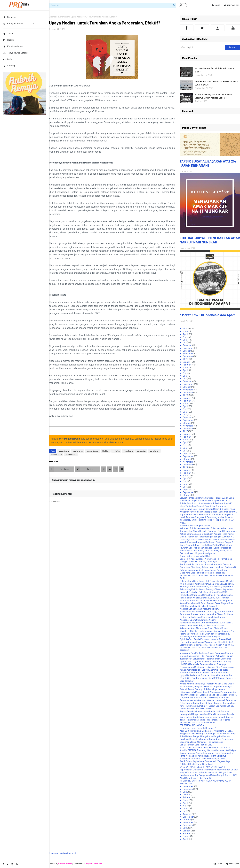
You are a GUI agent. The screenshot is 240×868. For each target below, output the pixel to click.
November (188, 353)
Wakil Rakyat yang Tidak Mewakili (196, 778)
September (189, 348)
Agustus (187, 345)
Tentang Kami (232, 5)
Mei (185, 337)
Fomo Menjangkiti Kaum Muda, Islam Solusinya (203, 756)
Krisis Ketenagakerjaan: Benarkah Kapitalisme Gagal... (207, 686)
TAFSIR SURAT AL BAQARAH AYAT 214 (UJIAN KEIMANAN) (208, 163)
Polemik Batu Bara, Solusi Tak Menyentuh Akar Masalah (207, 581)
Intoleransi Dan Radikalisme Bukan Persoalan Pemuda (206, 653)
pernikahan (154, 451)
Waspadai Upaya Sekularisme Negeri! (198, 620)
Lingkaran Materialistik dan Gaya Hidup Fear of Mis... (206, 697)
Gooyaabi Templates (93, 864)
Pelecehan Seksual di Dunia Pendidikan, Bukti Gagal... (206, 623)
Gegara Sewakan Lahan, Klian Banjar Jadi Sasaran (204, 711)
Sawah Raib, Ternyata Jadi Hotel (196, 556)
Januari (187, 362)
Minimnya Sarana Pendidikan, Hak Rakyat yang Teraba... (207, 586)
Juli (185, 342)
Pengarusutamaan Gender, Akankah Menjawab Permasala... (209, 700)
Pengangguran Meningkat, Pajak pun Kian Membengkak (207, 667)
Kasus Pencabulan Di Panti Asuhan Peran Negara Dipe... (207, 603)
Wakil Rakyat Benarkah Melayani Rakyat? (199, 609)
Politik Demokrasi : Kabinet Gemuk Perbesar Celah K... (207, 503)
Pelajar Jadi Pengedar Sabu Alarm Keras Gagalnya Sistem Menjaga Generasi (213, 96)
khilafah (116, 451)
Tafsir (8, 33)
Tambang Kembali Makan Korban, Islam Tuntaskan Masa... (208, 539)
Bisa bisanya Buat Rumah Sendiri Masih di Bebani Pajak (207, 509)
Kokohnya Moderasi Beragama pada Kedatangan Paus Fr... (208, 695)
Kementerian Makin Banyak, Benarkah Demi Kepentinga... (208, 531)
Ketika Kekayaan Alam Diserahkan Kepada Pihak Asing (207, 534)
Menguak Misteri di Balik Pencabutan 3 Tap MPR (203, 592)
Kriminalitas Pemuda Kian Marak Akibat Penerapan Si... (207, 600)
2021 (185, 359)
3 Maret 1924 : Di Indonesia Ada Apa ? (207, 315)
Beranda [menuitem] (9, 17)
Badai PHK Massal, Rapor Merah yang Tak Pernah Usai (206, 559)
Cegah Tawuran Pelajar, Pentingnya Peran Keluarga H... (207, 753)
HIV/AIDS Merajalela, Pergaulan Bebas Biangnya (203, 664)
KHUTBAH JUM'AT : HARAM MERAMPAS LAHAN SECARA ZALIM (216, 83)
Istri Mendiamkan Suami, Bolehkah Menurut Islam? (215, 70)
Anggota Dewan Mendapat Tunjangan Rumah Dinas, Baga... (209, 733)
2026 (186, 828)
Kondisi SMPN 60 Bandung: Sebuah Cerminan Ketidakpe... (209, 750)
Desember (188, 356)
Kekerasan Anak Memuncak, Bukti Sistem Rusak (204, 628)
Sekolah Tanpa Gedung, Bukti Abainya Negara (202, 689)
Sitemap (9, 66)
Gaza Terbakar (187, 681)
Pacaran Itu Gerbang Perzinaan (195, 525)
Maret (186, 331)
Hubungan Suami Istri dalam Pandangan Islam (202, 758)
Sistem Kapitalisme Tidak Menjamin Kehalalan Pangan (206, 656)
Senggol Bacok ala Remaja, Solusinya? (198, 562)
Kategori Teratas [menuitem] (13, 23)
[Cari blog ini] (202, 47)
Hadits (8, 40)
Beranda (52, 17)
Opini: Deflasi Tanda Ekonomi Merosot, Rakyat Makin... (207, 639)
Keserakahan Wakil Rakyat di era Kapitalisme (202, 625)
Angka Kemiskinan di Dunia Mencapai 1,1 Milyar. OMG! (206, 772)
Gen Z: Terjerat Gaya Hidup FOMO (196, 745)
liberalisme (128, 451)
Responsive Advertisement (63, 853)
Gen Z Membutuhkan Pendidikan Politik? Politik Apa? (206, 545)
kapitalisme (78, 451)
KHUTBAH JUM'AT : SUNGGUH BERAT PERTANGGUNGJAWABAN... (198, 724)
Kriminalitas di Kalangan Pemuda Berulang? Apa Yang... (207, 584)
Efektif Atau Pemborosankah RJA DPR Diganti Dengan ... (208, 678)
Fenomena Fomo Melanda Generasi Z (198, 728)
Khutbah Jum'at (13, 46)
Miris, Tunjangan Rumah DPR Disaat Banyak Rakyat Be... (207, 706)
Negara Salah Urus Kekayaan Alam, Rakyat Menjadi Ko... (207, 550)
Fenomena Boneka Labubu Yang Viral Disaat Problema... (207, 614)
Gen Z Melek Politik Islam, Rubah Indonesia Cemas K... (207, 564)
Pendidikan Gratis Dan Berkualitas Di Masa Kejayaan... (206, 595)
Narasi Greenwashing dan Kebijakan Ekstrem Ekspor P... (207, 542)
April (185, 334)
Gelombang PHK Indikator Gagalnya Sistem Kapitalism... (207, 589)
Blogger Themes (65, 864)
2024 (186, 467)
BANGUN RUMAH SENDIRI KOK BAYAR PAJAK (202, 767)
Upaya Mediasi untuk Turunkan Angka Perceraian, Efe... (207, 675)
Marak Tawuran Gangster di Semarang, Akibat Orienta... (207, 517)
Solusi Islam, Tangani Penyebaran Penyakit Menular (205, 736)
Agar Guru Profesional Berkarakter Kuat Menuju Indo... (206, 731)
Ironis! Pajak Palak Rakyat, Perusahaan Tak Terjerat (205, 720)
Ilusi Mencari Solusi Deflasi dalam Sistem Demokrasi (206, 659)
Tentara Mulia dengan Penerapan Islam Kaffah (202, 617)
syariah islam (63, 17)
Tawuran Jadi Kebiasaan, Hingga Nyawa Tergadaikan (206, 548)
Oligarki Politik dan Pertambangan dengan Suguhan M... (207, 537)
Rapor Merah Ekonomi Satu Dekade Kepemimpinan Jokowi (209, 770)
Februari (187, 365)
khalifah (106, 451)
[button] (183, 5)
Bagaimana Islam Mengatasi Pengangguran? (201, 742)
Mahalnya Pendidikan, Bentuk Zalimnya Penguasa (204, 670)
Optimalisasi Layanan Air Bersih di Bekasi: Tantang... (206, 661)
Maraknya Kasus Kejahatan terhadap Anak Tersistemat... (208, 739)
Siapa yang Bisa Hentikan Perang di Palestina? (202, 573)
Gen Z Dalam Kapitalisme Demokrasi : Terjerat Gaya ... (206, 717)
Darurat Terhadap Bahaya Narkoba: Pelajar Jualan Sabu (207, 498)
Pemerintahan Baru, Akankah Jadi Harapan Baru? (204, 672)
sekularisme (56, 454)
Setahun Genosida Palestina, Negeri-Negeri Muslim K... (207, 645)
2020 (186, 329)
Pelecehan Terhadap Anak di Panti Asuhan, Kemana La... (208, 703)
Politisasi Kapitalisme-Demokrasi (196, 764)
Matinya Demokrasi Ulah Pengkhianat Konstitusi (204, 570)
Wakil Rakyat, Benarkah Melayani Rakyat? (200, 636)
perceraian (141, 451)
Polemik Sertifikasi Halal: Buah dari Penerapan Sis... (205, 634)
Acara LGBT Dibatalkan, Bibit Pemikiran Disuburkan (205, 747)
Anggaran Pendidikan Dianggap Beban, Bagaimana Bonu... (209, 512)
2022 (186, 395)
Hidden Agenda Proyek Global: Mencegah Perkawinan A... (208, 692)
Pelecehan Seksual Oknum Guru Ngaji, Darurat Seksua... (207, 611)
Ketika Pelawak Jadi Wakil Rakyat (196, 709)
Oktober (187, 351)
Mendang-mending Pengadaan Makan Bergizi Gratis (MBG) (208, 775)
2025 (186, 792)
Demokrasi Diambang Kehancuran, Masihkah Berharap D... (209, 567)
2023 (186, 431)
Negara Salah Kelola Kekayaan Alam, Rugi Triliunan (204, 598)
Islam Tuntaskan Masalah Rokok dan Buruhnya (203, 506)
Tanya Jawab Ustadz (15, 53)
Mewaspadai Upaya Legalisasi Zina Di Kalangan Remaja (207, 714)
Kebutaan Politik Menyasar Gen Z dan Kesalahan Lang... (207, 528)
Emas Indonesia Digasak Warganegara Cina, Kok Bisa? (206, 642)
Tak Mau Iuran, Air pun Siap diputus (197, 553)
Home (216, 5)
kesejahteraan (92, 451)
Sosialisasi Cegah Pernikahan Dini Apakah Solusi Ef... (206, 500)
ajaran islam (64, 451)
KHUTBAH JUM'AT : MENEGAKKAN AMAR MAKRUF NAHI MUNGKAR (210, 240)
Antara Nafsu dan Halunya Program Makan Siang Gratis (207, 684)
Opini (8, 59)
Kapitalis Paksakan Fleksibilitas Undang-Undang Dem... (207, 514)
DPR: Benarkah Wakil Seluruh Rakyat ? (198, 606)
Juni (185, 340)
